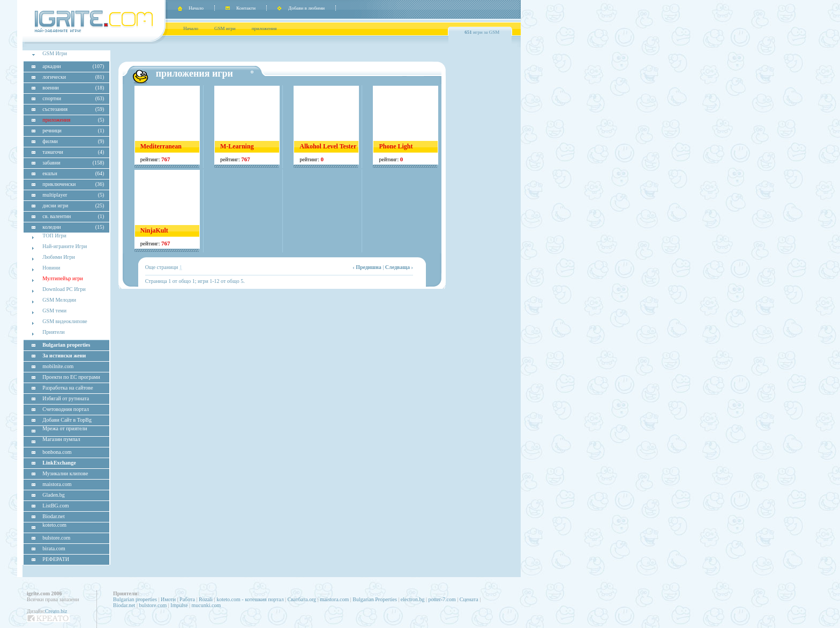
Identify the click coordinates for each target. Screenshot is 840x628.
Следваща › (399, 267)
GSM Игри (55, 53)
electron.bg (413, 599)
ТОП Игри (54, 235)
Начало (196, 8)
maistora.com (334, 599)
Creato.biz (56, 611)
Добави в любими (306, 8)
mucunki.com (207, 605)
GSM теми (54, 311)
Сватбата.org (302, 599)
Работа (187, 599)
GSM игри (225, 28)
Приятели (53, 332)
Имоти (168, 599)
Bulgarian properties (135, 599)
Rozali (206, 599)
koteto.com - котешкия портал (250, 599)
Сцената (469, 599)
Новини (51, 268)
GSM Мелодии (59, 300)
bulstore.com (153, 605)
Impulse (179, 605)
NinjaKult (154, 230)
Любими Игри (59, 257)
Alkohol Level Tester (328, 146)
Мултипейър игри (63, 278)
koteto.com (54, 525)
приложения (264, 28)
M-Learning (237, 146)
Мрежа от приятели (65, 428)
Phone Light (396, 146)
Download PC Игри (64, 289)
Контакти (246, 8)
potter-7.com (442, 599)
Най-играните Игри (65, 246)
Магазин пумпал (61, 439)
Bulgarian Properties (374, 599)
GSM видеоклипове (65, 321)
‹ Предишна (367, 267)
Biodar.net (124, 605)
